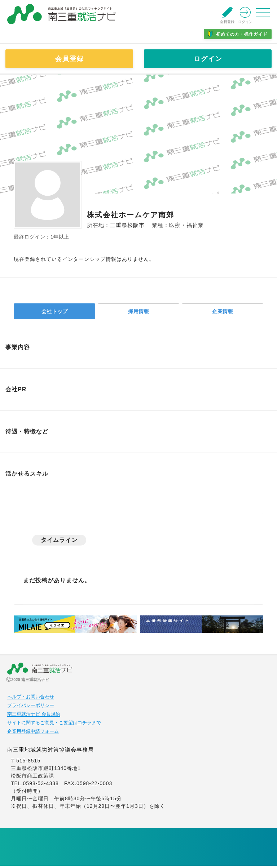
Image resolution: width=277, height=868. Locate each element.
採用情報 (139, 312)
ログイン (208, 59)
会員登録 (70, 59)
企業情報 (223, 312)
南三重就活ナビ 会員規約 (34, 716)
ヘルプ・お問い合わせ (31, 699)
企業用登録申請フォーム (33, 734)
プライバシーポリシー (31, 708)
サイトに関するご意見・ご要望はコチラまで (54, 725)
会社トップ (55, 312)
